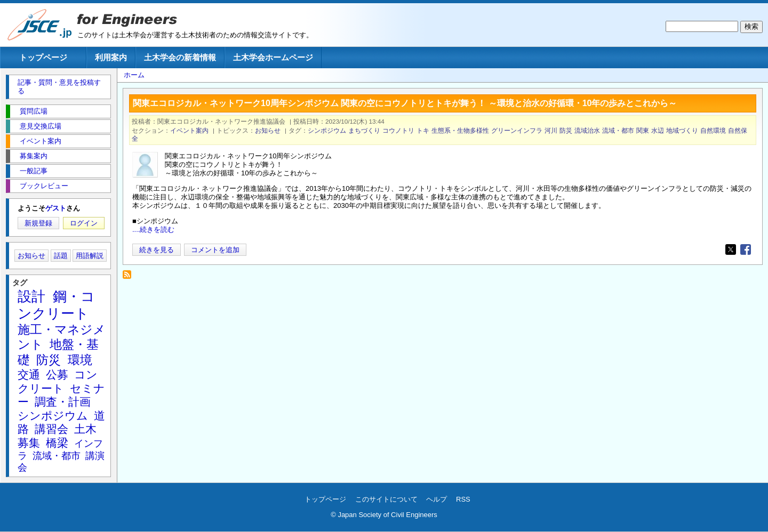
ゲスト (56, 208)
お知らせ (268, 130)
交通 (29, 374)
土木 (85, 429)
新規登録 (38, 223)
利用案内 (111, 57)
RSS (463, 499)
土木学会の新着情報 (180, 57)
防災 (566, 130)
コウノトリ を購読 (130, 277)
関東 (643, 130)
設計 (31, 296)
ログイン (84, 223)
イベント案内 (189, 130)
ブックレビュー (44, 186)
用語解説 (90, 256)
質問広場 (34, 111)
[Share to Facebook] (746, 249)
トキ (423, 130)
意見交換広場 (41, 126)
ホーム (134, 75)
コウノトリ (398, 130)
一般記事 (34, 171)
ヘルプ (437, 499)
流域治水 (587, 130)
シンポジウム (327, 130)
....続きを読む (153, 229)
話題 (61, 256)
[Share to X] (731, 249)
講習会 (51, 429)
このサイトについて (386, 499)
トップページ (43, 57)
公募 (57, 374)
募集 (29, 443)
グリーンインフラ (517, 130)
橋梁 (57, 443)
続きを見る (157, 250)
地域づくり (682, 130)
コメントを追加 (215, 250)
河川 (551, 130)
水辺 (658, 130)
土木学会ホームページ (273, 57)
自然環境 (713, 130)
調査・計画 (63, 402)
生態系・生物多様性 (460, 130)
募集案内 (34, 156)
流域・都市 (618, 130)
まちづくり (364, 130)
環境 (80, 360)
